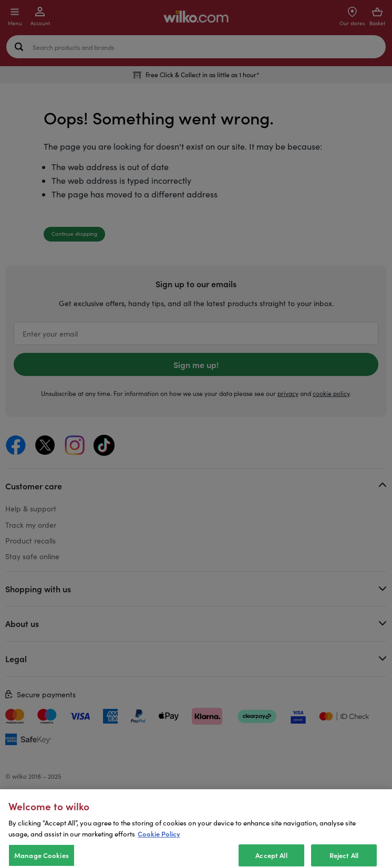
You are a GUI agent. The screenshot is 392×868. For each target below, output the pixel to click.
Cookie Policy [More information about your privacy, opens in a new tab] (159, 843)
